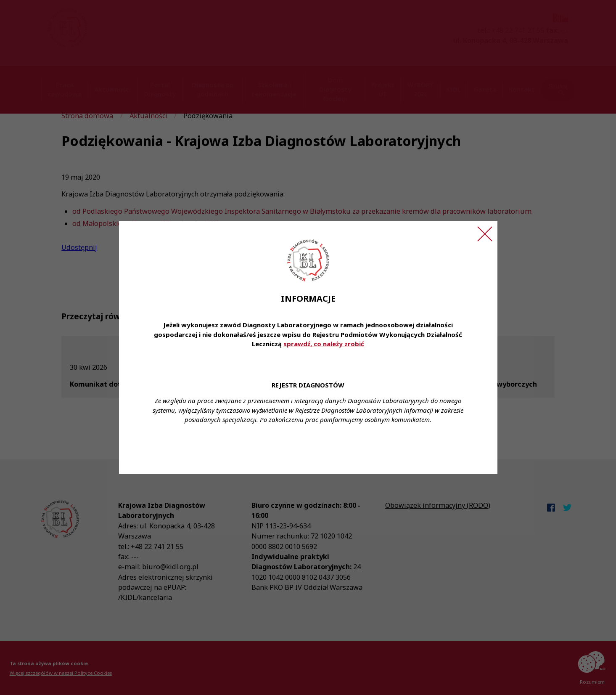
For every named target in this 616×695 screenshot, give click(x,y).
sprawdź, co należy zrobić (324, 344)
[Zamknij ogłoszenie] (485, 234)
